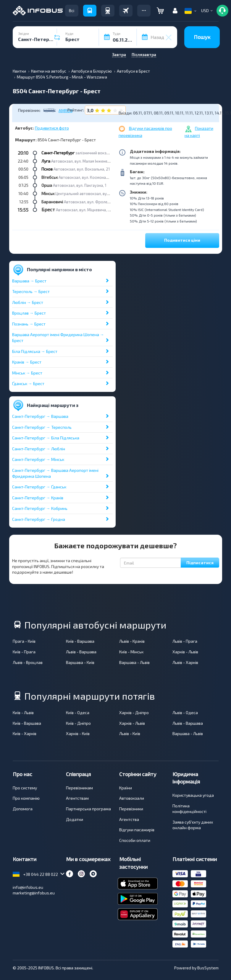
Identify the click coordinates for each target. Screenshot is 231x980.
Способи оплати (135, 840)
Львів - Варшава (81, 652)
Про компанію (26, 798)
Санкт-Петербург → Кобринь (40, 508)
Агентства (129, 819)
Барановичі (52, 202)
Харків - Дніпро (134, 712)
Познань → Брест (29, 324)
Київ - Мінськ (131, 652)
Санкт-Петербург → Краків (38, 498)
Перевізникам (79, 788)
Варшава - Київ (80, 662)
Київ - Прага (24, 652)
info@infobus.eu (28, 887)
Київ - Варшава (80, 641)
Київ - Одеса (78, 712)
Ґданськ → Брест (28, 383)
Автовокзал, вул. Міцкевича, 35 (84, 210)
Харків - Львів (185, 652)
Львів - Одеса (185, 712)
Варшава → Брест (29, 281)
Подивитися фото (52, 128)
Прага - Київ (24, 641)
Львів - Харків (185, 662)
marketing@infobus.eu (34, 893)
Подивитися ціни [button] (182, 240)
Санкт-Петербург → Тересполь (42, 427)
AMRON (66, 111)
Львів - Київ (130, 733)
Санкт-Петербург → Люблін (39, 449)
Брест (48, 209)
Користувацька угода (193, 795)
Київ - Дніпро (78, 723)
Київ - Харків (25, 733)
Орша (47, 185)
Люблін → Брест (28, 302)
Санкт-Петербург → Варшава (40, 416)
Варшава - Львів (134, 662)
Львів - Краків (132, 641)
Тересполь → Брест (31, 291)
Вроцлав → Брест (29, 313)
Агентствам (77, 798)
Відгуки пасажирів (137, 830)
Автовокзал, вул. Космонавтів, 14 (89, 177)
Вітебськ (50, 177)
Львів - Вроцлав (28, 662)
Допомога (23, 809)
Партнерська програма (88, 809)
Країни (126, 788)
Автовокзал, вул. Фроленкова (91, 202)
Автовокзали (132, 798)
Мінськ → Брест (27, 373)
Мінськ (48, 193)
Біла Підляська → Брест (35, 351)
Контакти (25, 859)
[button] (144, 11)
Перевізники (131, 809)
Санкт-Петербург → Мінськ (38, 459)
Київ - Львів (23, 712)
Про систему (25, 788)
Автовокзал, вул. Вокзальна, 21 (82, 169)
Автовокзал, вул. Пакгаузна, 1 (80, 185)
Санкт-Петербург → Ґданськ (39, 487)
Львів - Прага (185, 641)
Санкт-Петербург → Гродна (39, 519)
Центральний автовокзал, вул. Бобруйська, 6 (96, 194)
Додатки (75, 819)
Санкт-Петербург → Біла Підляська (46, 438)
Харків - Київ (78, 733)
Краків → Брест (27, 362)
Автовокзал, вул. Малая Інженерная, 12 (86, 161)
